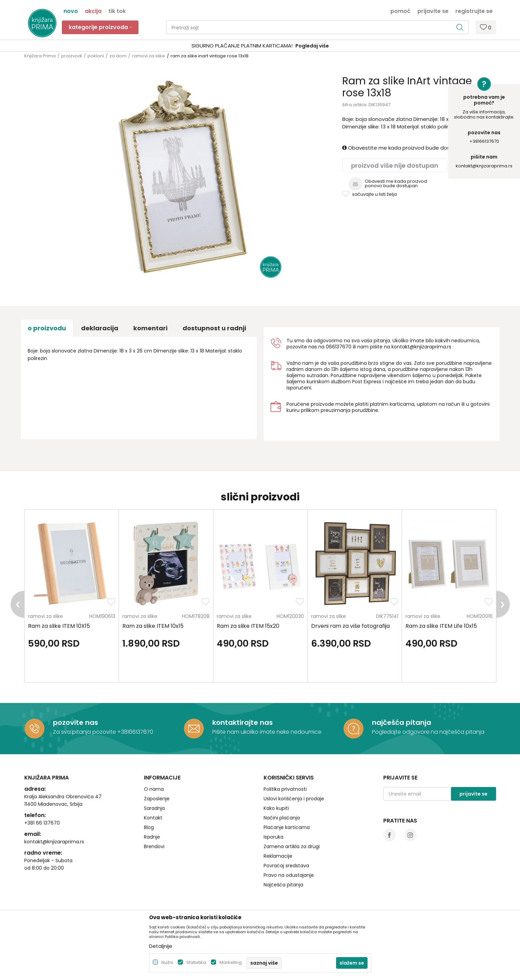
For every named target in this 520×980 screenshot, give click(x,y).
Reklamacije (278, 856)
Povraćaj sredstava (286, 866)
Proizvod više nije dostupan (395, 165)
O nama (154, 789)
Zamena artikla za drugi (292, 846)
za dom (118, 56)
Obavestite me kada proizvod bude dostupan (404, 148)
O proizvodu (47, 328)
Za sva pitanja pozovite (85, 732)
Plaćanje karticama (287, 827)
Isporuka (274, 837)
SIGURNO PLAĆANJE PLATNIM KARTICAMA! (242, 46)
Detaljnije (161, 946)
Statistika (196, 962)
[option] (260, 46)
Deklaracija (100, 328)
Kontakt (153, 818)
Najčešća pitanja (283, 885)
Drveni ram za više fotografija (350, 626)
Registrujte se (474, 11)
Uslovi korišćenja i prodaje (294, 799)
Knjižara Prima (40, 56)
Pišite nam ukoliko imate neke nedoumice (267, 732)
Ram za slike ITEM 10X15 (59, 626)
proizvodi (72, 56)
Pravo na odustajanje (289, 875)
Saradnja (154, 808)
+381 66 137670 (42, 823)
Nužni (167, 962)
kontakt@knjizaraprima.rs (484, 166)
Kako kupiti (276, 808)
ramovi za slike (149, 56)
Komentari (150, 328)
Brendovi (154, 846)
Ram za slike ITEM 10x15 (153, 626)
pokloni (96, 56)
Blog (149, 827)
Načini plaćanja (282, 818)
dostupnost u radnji (214, 328)
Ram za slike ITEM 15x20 (248, 626)
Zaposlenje (157, 799)
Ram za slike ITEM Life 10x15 (441, 626)
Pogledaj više (312, 46)
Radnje (152, 837)
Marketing (231, 962)
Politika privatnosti (285, 789)
